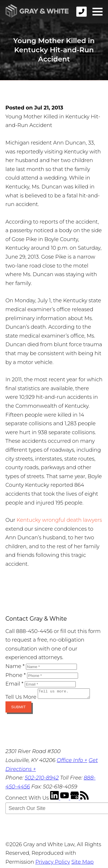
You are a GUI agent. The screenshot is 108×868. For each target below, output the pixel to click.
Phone (16, 675)
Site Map (83, 864)
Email (14, 684)
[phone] (82, 12)
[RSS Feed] (84, 800)
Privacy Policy (53, 864)
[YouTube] (65, 800)
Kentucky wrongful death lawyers (59, 520)
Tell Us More (21, 699)
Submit (18, 709)
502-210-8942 (42, 780)
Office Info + (72, 762)
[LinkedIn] (55, 800)
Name (15, 666)
